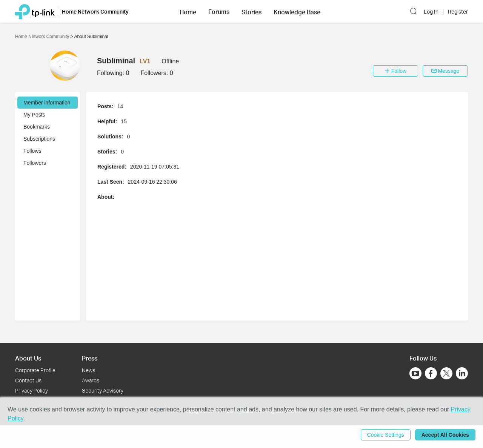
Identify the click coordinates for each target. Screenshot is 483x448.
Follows (32, 151)
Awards (91, 380)
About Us (28, 358)
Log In (431, 12)
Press (90, 358)
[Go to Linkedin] (462, 373)
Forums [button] (219, 12)
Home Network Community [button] (95, 12)
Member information (47, 103)
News (88, 370)
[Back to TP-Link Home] (35, 11)
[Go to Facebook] (431, 373)
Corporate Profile (35, 370)
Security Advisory (103, 390)
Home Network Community (43, 37)
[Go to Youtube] (415, 373)
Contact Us (28, 380)
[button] (188, 11)
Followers (35, 163)
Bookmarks (37, 127)
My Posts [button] (34, 115)
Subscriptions (39, 139)
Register (458, 12)
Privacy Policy (32, 390)
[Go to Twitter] (446, 374)
